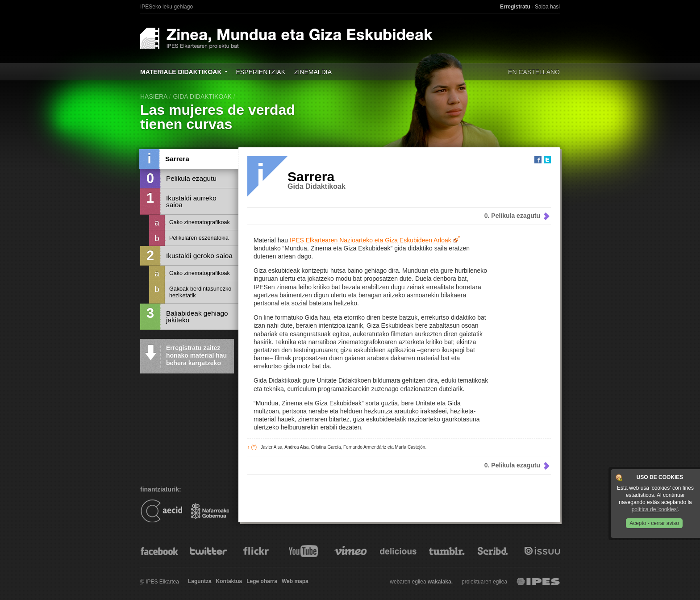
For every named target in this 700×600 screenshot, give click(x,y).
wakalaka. (440, 582)
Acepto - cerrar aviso (654, 523)
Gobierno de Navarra (210, 510)
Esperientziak (261, 72)
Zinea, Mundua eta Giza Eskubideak (313, 38)
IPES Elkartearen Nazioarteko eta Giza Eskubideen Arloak (371, 240)
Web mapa (295, 581)
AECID (161, 510)
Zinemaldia (313, 72)
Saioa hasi (547, 7)
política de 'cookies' (655, 509)
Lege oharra (262, 581)
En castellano (534, 72)
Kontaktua (229, 581)
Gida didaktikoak (202, 96)
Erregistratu (515, 7)
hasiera (154, 96)
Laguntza (200, 581)
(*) (252, 447)
